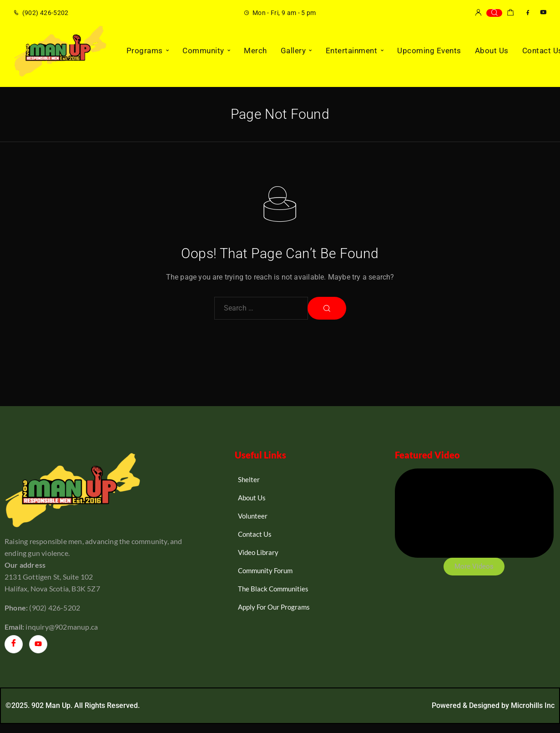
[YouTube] (543, 13)
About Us (492, 51)
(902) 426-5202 (45, 13)
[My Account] (478, 13)
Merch (255, 51)
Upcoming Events (429, 51)
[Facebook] (528, 12)
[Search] (494, 13)
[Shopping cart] (510, 14)
